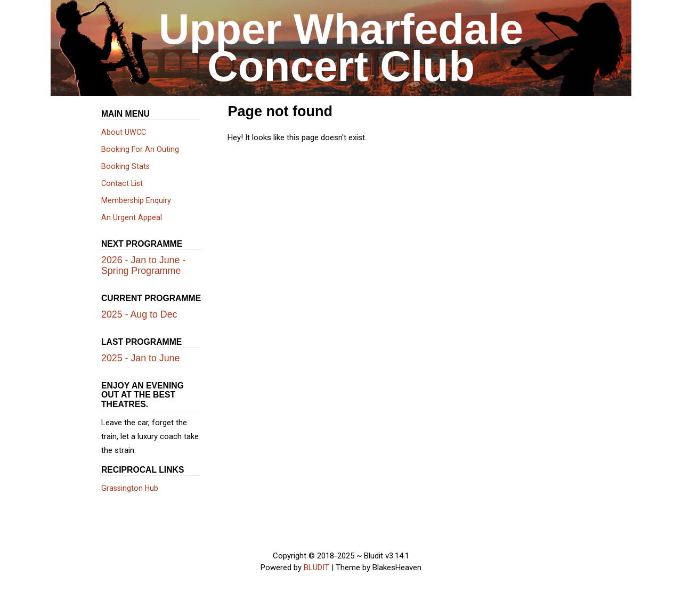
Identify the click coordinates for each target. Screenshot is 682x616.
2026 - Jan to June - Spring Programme (143, 265)
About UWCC (124, 132)
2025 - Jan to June (140, 358)
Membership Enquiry (136, 200)
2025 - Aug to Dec (139, 314)
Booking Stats (125, 166)
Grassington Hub (130, 488)
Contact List (122, 183)
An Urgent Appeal (132, 217)
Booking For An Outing (140, 149)
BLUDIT (316, 568)
